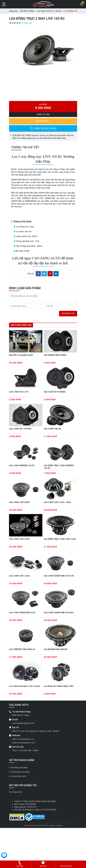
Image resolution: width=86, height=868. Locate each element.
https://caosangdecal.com (24, 743)
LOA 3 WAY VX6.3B (52, 429)
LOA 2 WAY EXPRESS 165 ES (22, 466)
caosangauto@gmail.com (23, 723)
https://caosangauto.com (23, 739)
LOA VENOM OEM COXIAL (55, 355)
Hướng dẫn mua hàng (20, 772)
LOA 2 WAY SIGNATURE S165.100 (59, 576)
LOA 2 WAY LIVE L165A (19, 576)
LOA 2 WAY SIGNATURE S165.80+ (59, 613)
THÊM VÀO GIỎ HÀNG (43, 128)
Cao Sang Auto (16, 792)
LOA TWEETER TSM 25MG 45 (22, 649)
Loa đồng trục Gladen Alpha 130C (59, 686)
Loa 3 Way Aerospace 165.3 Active (24, 686)
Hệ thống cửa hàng (19, 768)
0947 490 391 (18, 715)
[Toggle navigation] (4, 4)
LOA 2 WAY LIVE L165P (19, 539)
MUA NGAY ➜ (43, 121)
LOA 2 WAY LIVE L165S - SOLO (57, 502)
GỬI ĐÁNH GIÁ (68, 313)
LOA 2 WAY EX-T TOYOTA (20, 429)
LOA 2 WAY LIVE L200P (19, 502)
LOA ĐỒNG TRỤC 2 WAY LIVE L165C (60, 539)
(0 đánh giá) (27, 23)
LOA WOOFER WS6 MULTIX (56, 649)
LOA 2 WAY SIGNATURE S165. (22, 613)
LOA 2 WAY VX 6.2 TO (19, 392)
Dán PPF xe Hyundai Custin (21, 355)
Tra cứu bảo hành (18, 776)
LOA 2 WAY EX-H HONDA (55, 392)
